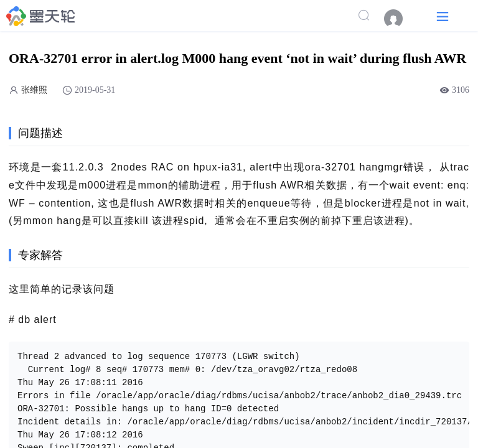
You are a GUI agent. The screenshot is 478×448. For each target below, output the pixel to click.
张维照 (34, 90)
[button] (443, 16)
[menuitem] (400, 19)
